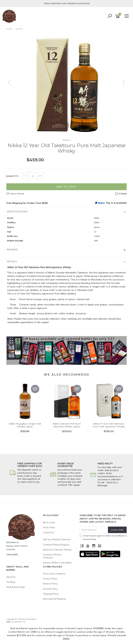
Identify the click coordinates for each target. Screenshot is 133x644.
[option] (66, 86)
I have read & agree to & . (103, 537)
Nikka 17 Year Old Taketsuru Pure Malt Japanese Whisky (109, 425)
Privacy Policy (50, 579)
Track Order (49, 527)
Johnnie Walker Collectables (57, 563)
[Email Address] (94, 530)
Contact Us (49, 532)
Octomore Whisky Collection (52, 556)
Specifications (17, 211)
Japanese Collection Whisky (57, 550)
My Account (49, 522)
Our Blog (11, 582)
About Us (11, 577)
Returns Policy (50, 584)
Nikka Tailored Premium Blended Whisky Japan (67, 425)
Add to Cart (66, 187)
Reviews (12, 250)
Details (12, 261)
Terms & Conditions (115, 536)
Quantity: (13, 176)
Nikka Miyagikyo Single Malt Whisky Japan (25, 425)
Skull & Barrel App (16, 587)
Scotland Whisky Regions (56, 545)
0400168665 (12, 555)
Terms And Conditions (54, 574)
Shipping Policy (51, 594)
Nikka (67, 140)
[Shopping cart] (118, 16)
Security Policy (50, 589)
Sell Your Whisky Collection (57, 539)
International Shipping (54, 599)
